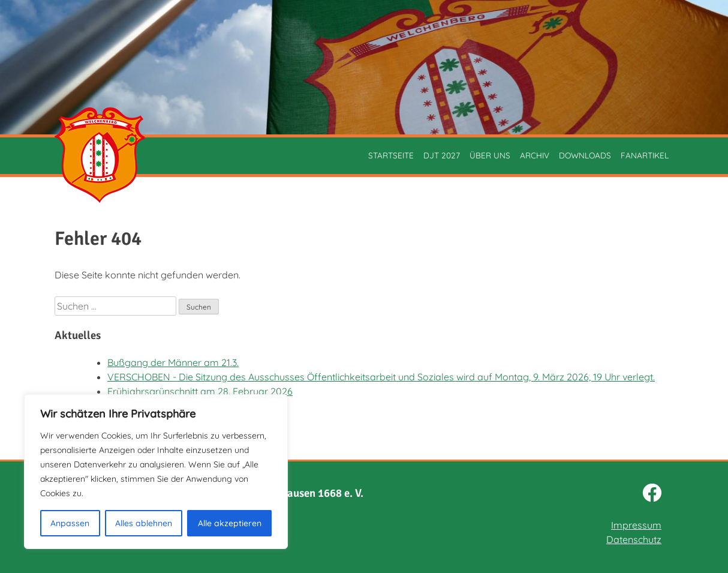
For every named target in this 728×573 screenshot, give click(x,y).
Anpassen (70, 523)
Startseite (391, 155)
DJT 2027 (442, 155)
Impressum (636, 525)
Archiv (535, 155)
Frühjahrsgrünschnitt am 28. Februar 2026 (200, 391)
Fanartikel (645, 155)
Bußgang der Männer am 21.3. (173, 362)
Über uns (490, 155)
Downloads (585, 155)
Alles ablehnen (144, 523)
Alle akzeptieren (230, 523)
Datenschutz (634, 539)
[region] (156, 472)
